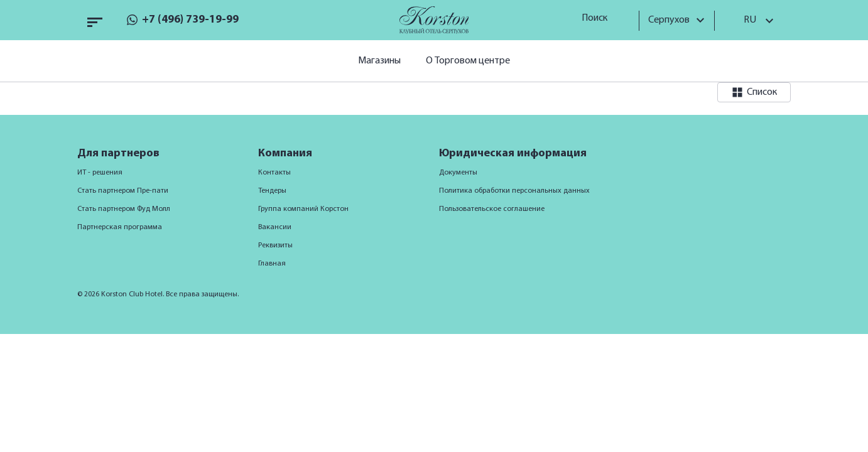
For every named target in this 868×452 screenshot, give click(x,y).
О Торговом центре (468, 61)
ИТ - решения (100, 173)
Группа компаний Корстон (303, 209)
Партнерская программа (120, 227)
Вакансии (275, 227)
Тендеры (272, 191)
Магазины (379, 61)
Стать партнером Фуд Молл (124, 209)
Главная (272, 264)
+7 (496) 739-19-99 (190, 20)
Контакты (274, 173)
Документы (458, 173)
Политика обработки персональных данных (514, 191)
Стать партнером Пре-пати (123, 191)
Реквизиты (275, 245)
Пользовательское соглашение (492, 209)
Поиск (599, 18)
